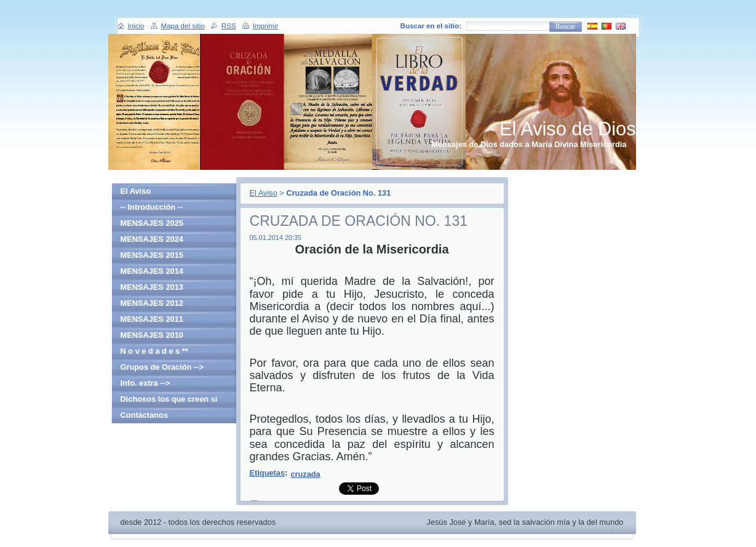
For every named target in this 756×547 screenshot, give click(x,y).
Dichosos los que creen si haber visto (169, 401)
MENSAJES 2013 (152, 287)
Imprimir (266, 26)
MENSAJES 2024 (152, 239)
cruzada (305, 474)
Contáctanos (145, 415)
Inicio (136, 26)
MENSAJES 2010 (152, 335)
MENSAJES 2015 (152, 255)
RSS (229, 26)
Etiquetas (268, 473)
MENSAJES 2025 (152, 223)
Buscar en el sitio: (431, 26)
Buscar (565, 27)
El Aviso (264, 193)
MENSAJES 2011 (152, 319)
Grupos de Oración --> (162, 367)
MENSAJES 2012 (152, 303)
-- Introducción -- (152, 207)
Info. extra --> (145, 383)
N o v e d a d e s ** (154, 351)
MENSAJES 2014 (152, 271)
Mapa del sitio (183, 26)
